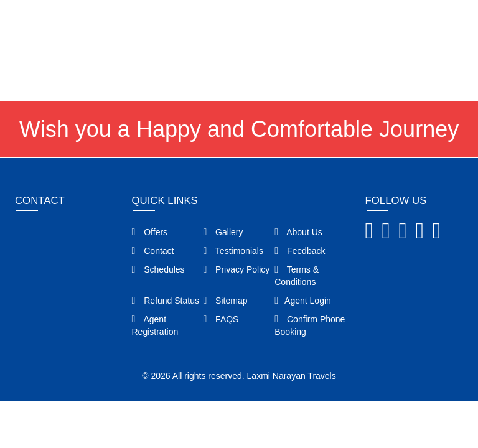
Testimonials (233, 251)
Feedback (300, 251)
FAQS (221, 319)
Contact (153, 251)
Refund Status (166, 301)
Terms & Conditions (297, 276)
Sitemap (225, 301)
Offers (150, 232)
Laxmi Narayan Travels (292, 376)
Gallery (223, 232)
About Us (298, 232)
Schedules (158, 269)
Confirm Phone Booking (310, 325)
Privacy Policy (236, 269)
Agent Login (433, 21)
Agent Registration (155, 325)
